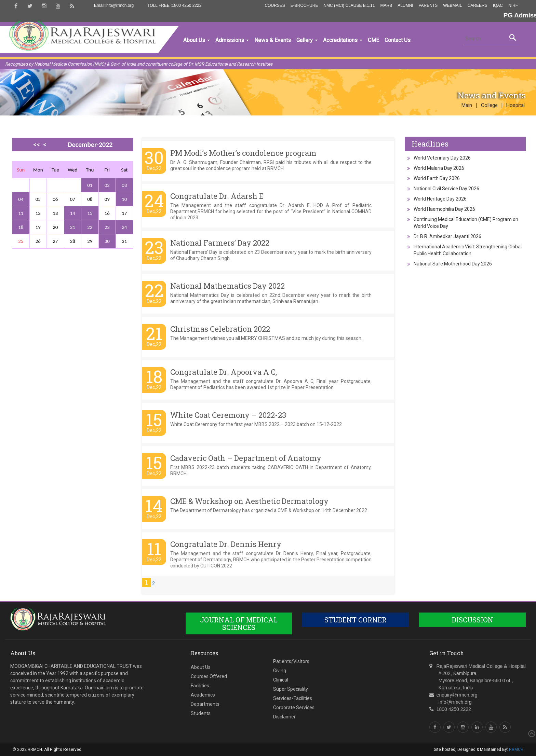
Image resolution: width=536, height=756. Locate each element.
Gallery (307, 40)
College (489, 105)
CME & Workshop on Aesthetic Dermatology (249, 501)
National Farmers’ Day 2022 (220, 243)
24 (124, 227)
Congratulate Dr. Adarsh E (217, 196)
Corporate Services (294, 707)
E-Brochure (304, 5)
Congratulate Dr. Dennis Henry (226, 544)
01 (90, 185)
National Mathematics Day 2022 (227, 286)
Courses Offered (209, 676)
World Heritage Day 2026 (440, 199)
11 (21, 213)
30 (107, 241)
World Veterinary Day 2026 (442, 158)
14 (73, 213)
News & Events (273, 40)
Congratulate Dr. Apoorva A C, (224, 372)
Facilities (200, 686)
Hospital (515, 105)
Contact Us (398, 40)
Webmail (452, 5)
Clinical (281, 680)
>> (43, 156)
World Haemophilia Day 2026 (444, 209)
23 (107, 227)
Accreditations (343, 40)
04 (21, 199)
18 (21, 227)
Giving (280, 671)
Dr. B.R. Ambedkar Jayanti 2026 (447, 236)
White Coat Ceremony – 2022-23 (228, 415)
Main (467, 105)
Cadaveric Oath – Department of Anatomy (246, 458)
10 (124, 199)
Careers (478, 5)
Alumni (405, 5)
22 (90, 227)
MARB (386, 5)
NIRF (513, 5)
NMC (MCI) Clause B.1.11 (349, 5)
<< (37, 145)
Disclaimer (284, 717)
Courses (275, 5)
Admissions (232, 40)
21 (73, 227)
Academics (203, 695)
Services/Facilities (293, 698)
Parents (428, 5)
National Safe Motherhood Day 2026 (453, 264)
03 (124, 185)
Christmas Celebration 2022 (220, 329)
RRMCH (516, 750)
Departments (205, 704)
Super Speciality (291, 689)
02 (107, 185)
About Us (197, 40)
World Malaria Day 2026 (439, 168)
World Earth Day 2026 (437, 178)
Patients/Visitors (291, 661)
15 (90, 213)
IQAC (498, 5)
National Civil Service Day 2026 (446, 189)
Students (201, 713)
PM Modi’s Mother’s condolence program (243, 153)
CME (373, 40)
